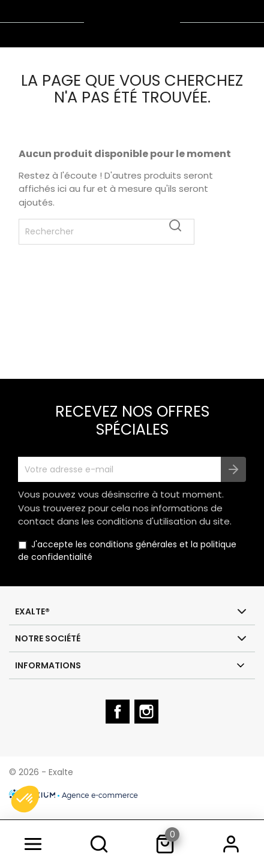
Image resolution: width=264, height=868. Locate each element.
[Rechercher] (106, 232)
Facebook (119, 722)
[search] (99, 844)
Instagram (148, 722)
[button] (25, 799)
